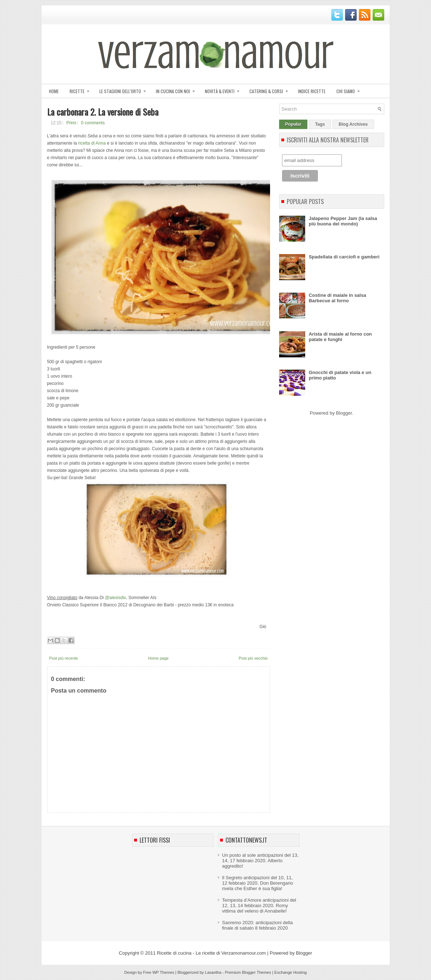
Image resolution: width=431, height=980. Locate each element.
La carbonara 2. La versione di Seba (103, 112)
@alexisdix (115, 598)
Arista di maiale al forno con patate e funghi (340, 337)
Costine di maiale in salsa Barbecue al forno (337, 298)
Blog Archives (353, 124)
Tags (320, 124)
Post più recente (64, 658)
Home (54, 91)
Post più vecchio (253, 658)
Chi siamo (350, 89)
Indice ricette (312, 91)
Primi (71, 123)
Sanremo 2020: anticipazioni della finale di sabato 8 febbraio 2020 (258, 925)
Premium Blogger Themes (248, 972)
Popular (293, 124)
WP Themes (163, 972)
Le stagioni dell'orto (125, 89)
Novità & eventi (224, 89)
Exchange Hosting (291, 972)
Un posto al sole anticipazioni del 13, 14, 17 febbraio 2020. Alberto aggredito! (260, 861)
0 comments (93, 123)
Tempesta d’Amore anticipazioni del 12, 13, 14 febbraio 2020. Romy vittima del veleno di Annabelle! (259, 906)
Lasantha (213, 972)
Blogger (344, 413)
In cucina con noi (178, 89)
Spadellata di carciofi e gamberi (344, 257)
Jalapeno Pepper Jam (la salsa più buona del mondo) (343, 221)
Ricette (82, 89)
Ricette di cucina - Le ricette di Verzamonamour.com (212, 953)
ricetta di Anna (92, 143)
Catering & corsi (271, 89)
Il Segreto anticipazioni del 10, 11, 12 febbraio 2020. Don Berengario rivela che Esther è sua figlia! (258, 883)
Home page (158, 658)
